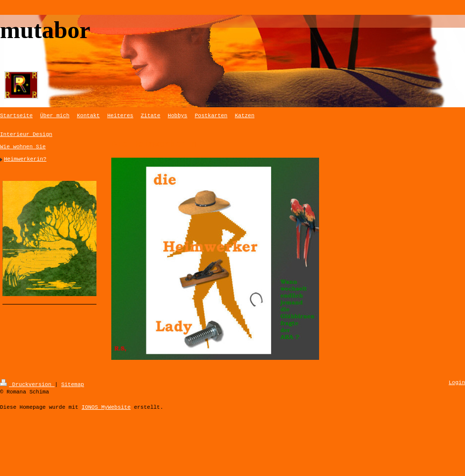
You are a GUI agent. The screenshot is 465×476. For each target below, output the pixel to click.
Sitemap (73, 384)
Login (457, 383)
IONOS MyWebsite (106, 407)
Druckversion (27, 384)
